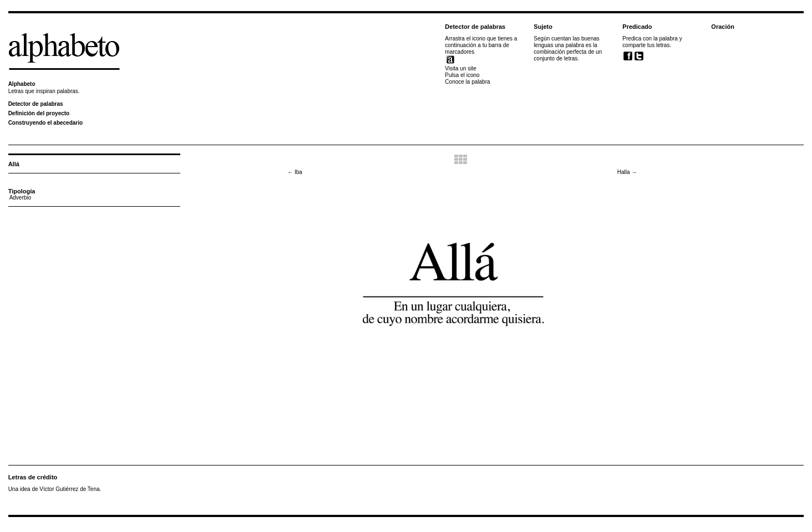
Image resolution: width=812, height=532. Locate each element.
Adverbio (20, 198)
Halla (627, 172)
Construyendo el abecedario (45, 123)
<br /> (644, 87)
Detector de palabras (36, 104)
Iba (295, 172)
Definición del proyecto (39, 113)
